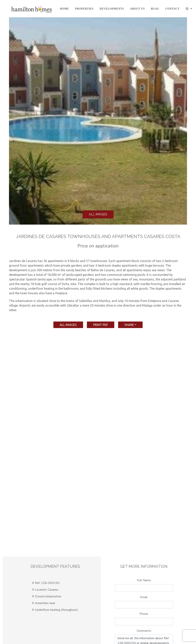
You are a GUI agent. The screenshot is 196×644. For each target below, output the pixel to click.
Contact (172, 9)
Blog (155, 9)
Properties (84, 9)
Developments (112, 9)
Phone (144, 614)
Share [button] (129, 325)
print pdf (101, 325)
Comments (144, 631)
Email (144, 597)
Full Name (144, 580)
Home (64, 9)
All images (98, 214)
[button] (189, 9)
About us (137, 9)
